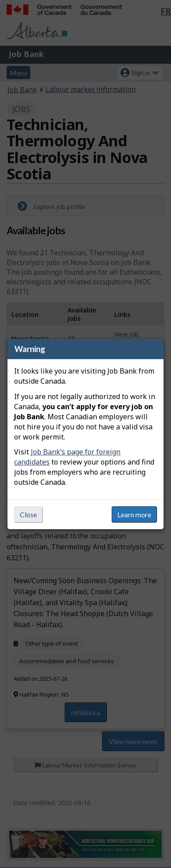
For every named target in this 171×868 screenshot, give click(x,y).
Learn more (134, 514)
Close (28, 514)
